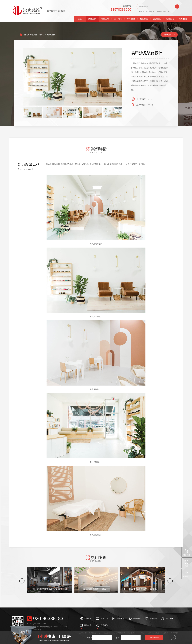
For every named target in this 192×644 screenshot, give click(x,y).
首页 (80, 19)
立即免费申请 (154, 638)
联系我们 (183, 19)
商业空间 (167, 11)
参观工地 (105, 19)
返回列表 (167, 35)
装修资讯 (170, 19)
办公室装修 (150, 11)
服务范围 (144, 19)
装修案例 (92, 19)
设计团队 (157, 19)
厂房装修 (159, 11)
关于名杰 (118, 19)
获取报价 (131, 19)
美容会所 (52, 35)
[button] (22, 581)
